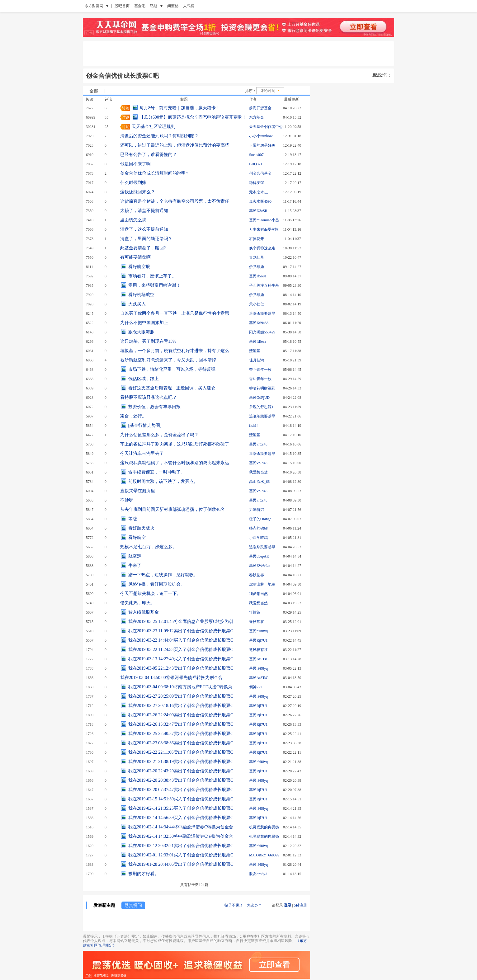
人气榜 (189, 6)
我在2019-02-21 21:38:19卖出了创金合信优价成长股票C (181, 762)
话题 (154, 6)
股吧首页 (122, 6)
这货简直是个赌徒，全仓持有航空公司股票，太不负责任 (175, 201)
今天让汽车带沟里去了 (142, 453)
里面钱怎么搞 (133, 220)
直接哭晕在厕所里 (138, 491)
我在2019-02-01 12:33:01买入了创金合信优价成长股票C (181, 855)
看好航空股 (139, 267)
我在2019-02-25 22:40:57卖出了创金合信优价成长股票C (181, 734)
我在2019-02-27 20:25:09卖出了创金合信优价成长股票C (181, 696)
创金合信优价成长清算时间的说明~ (154, 173)
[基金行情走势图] (145, 425)
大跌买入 (137, 304)
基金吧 (140, 6)
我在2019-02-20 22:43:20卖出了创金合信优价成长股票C (181, 771)
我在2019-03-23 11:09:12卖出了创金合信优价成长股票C (181, 631)
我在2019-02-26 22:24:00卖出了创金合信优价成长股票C (181, 715)
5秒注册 (300, 905)
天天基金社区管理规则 (153, 127)
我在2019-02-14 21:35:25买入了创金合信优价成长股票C (181, 808)
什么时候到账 (133, 183)
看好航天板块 (141, 528)
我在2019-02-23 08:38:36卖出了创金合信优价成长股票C (181, 743)
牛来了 (135, 565)
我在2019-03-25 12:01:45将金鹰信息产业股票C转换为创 (181, 622)
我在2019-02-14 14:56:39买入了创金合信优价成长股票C (181, 818)
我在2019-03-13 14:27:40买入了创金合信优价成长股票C (181, 659)
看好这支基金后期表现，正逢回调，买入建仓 (172, 388)
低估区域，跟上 (144, 379)
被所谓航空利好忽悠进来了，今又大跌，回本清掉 (168, 360)
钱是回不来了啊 (135, 164)
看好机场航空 (141, 295)
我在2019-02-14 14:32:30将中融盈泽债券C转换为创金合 (181, 836)
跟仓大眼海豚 (141, 332)
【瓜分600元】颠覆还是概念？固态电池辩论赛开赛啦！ (193, 117)
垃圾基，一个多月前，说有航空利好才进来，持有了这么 (175, 351)
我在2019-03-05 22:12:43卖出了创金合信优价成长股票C (181, 668)
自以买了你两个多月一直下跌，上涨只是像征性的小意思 (175, 313)
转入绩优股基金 (144, 612)
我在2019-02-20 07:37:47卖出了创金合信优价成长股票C (181, 790)
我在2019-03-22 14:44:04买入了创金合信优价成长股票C (181, 640)
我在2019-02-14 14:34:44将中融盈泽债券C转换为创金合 (181, 827)
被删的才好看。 (144, 874)
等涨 (133, 519)
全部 (94, 91)
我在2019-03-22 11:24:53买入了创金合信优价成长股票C (181, 650)
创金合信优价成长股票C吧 (122, 76)
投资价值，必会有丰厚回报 (154, 407)
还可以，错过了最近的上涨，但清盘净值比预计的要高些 (175, 145)
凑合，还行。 (133, 416)
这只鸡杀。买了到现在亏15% (148, 341)
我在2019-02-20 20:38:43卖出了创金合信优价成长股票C (181, 780)
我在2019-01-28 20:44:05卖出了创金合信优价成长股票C (181, 864)
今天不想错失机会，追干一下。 (151, 594)
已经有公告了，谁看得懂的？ (149, 155)
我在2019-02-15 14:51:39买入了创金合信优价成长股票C (181, 799)
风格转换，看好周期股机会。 (157, 584)
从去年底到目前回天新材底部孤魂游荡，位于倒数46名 (172, 509)
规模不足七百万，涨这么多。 (149, 547)
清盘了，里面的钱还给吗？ (146, 239)
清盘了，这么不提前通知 (144, 229)
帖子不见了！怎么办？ (243, 905)
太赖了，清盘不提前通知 (144, 211)
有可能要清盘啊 (135, 257)
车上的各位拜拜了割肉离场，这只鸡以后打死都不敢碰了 (175, 444)
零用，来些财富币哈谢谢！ (154, 285)
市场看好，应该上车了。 (152, 276)
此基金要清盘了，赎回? (143, 248)
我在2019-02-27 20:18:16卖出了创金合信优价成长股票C (181, 706)
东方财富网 (94, 6)
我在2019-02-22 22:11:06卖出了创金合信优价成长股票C (181, 752)
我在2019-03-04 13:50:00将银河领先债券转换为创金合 (171, 678)
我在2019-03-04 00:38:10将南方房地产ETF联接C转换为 (180, 687)
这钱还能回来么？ (138, 192)
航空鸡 (135, 556)
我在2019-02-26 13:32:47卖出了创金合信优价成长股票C (181, 724)
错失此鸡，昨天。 (138, 603)
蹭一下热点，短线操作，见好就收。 (163, 575)
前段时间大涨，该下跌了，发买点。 (163, 481)
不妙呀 (127, 500)
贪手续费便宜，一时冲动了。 (157, 472)
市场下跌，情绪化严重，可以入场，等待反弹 (172, 369)
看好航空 (137, 537)
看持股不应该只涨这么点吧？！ (151, 397)
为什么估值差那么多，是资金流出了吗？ (159, 435)
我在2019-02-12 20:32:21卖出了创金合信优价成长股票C (181, 846)
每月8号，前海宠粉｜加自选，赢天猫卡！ (180, 108)
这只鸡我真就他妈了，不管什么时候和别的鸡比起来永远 (175, 463)
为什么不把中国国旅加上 (144, 323)
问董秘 (173, 6)
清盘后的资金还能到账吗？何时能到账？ (159, 136)
